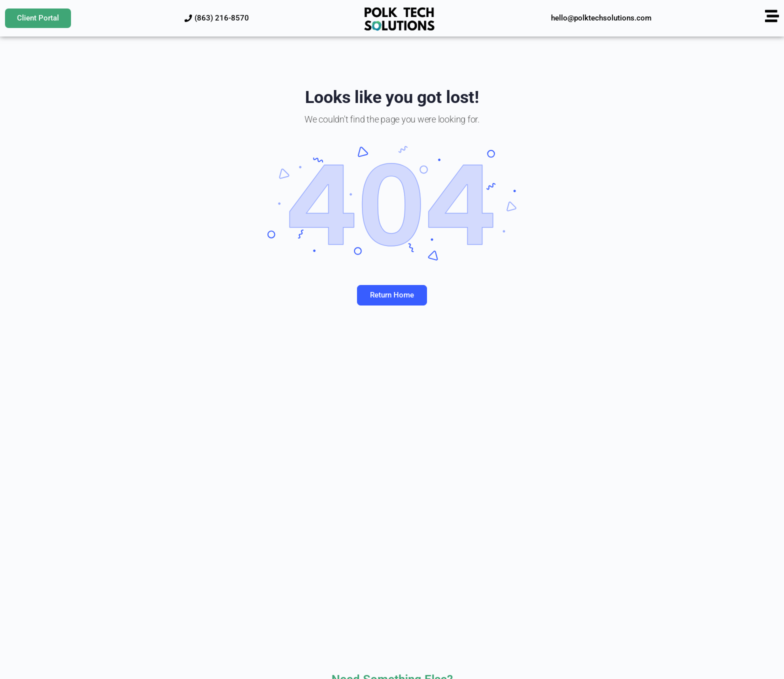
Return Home (392, 295)
